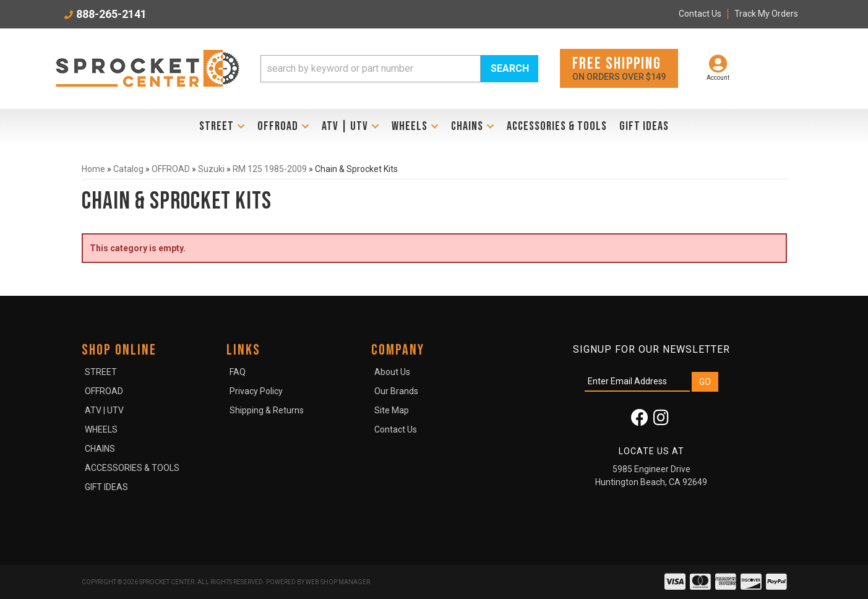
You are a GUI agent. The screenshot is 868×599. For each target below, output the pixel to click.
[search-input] (371, 69)
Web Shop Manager (338, 582)
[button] (400, 69)
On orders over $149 (619, 68)
